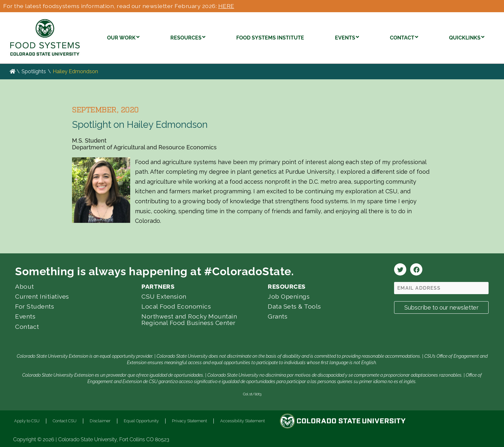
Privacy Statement (189, 421)
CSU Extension (164, 296)
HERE (226, 6)
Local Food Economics (176, 306)
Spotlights (34, 71)
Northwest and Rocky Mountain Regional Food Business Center (189, 319)
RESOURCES (188, 37)
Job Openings (289, 296)
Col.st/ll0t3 (252, 394)
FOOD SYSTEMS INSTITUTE (270, 38)
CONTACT (404, 37)
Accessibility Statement (243, 421)
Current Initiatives (42, 296)
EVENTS (347, 37)
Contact (27, 327)
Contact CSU (65, 421)
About (25, 286)
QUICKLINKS (467, 37)
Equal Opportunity (141, 421)
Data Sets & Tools (294, 306)
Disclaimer (100, 421)
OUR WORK (123, 37)
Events (25, 316)
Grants (278, 316)
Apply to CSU (27, 421)
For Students (35, 306)
